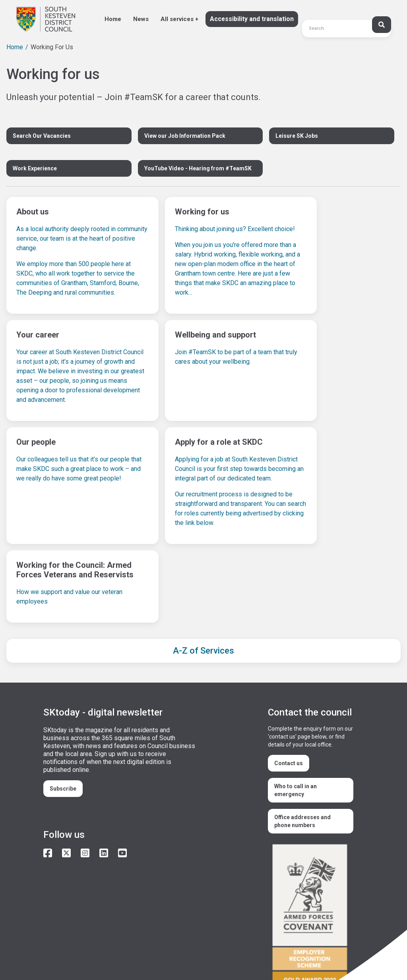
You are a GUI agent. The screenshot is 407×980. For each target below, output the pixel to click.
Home (113, 19)
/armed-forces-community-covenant (313, 857)
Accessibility (63, 948)
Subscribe (63, 729)
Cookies (101, 948)
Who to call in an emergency (296, 731)
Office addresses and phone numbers (302, 762)
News (141, 19)
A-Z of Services (203, 591)
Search (24, 17)
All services (177, 19)
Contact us (289, 704)
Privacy (132, 948)
